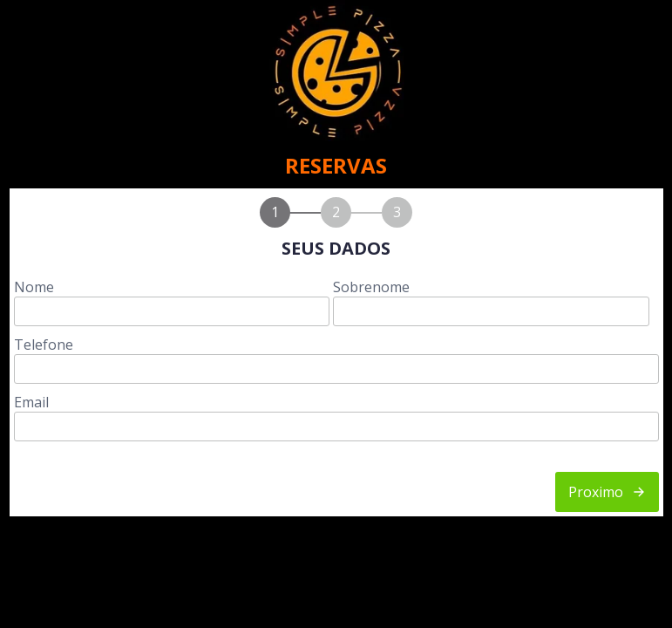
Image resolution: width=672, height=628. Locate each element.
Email (31, 402)
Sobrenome (371, 287)
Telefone (44, 345)
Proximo (607, 492)
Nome (34, 287)
